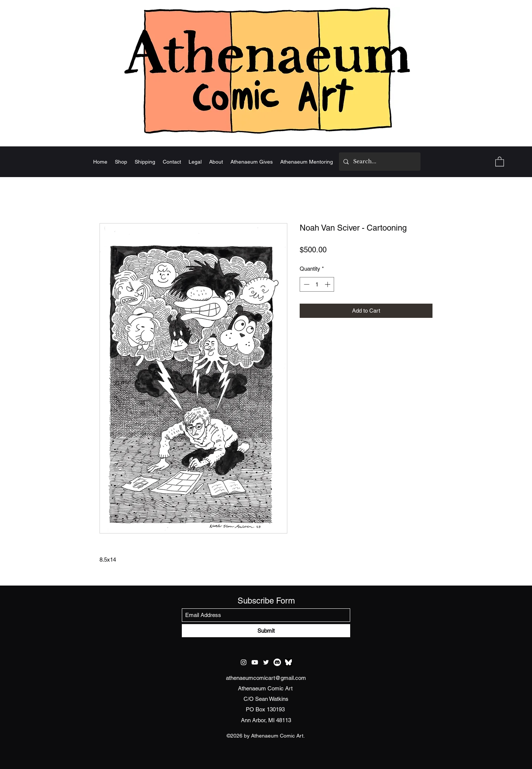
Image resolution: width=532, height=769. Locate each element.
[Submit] (266, 631)
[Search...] (379, 162)
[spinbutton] (317, 284)
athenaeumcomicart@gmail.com (266, 678)
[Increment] (328, 284)
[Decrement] (306, 284)
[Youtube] (255, 662)
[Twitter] (266, 662)
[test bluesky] (288, 662)
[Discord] (277, 662)
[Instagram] (244, 662)
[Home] (266, 70)
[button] (500, 161)
